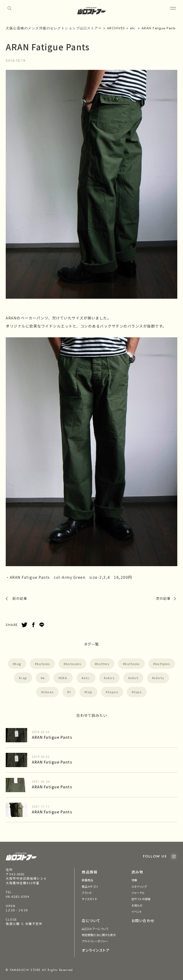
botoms (44, 664)
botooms (74, 664)
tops (138, 692)
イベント (137, 911)
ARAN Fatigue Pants (52, 737)
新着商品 (87, 880)
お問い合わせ (143, 921)
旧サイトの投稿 (141, 899)
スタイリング (139, 886)
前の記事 (20, 598)
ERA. (64, 678)
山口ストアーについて (95, 929)
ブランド (87, 893)
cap (24, 678)
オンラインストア (96, 950)
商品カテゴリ (90, 886)
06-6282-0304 (17, 896)
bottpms (163, 664)
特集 (134, 880)
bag (18, 664)
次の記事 (163, 598)
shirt (134, 678)
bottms (103, 664)
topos (113, 692)
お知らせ (137, 905)
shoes (48, 692)
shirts (159, 678)
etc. (87, 678)
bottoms (132, 664)
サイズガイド (89, 899)
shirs (110, 678)
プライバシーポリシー (95, 941)
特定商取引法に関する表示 (99, 935)
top (89, 692)
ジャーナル (138, 893)
